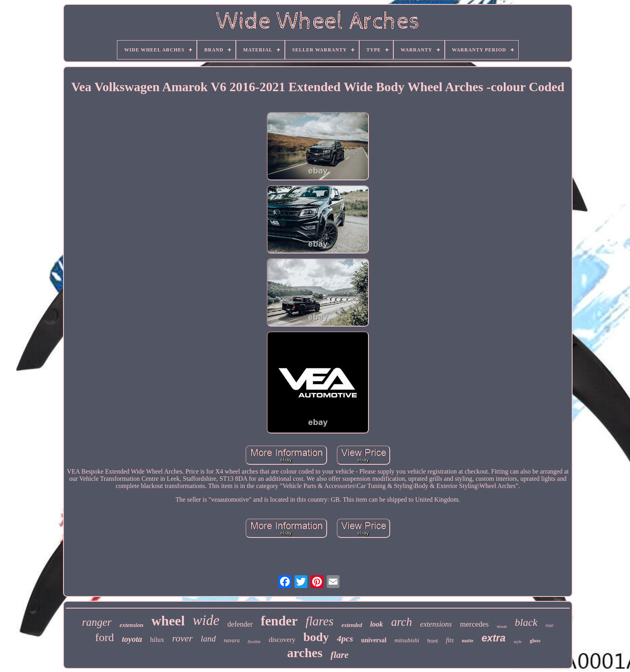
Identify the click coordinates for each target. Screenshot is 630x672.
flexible (254, 641)
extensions (436, 624)
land (208, 639)
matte (467, 641)
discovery (282, 640)
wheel (168, 621)
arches (305, 653)
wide (206, 620)
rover (182, 638)
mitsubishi (407, 640)
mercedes (475, 624)
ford (105, 637)
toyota (132, 639)
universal (374, 640)
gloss (535, 640)
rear (550, 625)
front (433, 641)
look (376, 624)
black (526, 622)
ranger (97, 622)
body (316, 637)
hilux (157, 640)
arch (401, 622)
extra (493, 638)
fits (450, 640)
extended (352, 625)
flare (340, 655)
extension (132, 625)
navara (232, 640)
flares (320, 621)
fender (279, 621)
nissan (502, 626)
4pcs (345, 638)
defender (240, 624)
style (517, 641)
